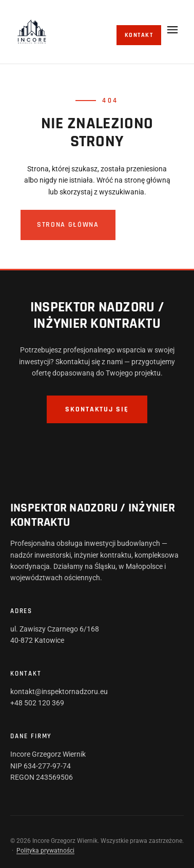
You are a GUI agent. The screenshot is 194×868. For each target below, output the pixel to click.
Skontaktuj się (97, 409)
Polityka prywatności (45, 851)
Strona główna (68, 225)
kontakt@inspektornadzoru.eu (59, 692)
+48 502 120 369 (37, 703)
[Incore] (32, 32)
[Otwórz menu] (172, 30)
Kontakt (139, 35)
